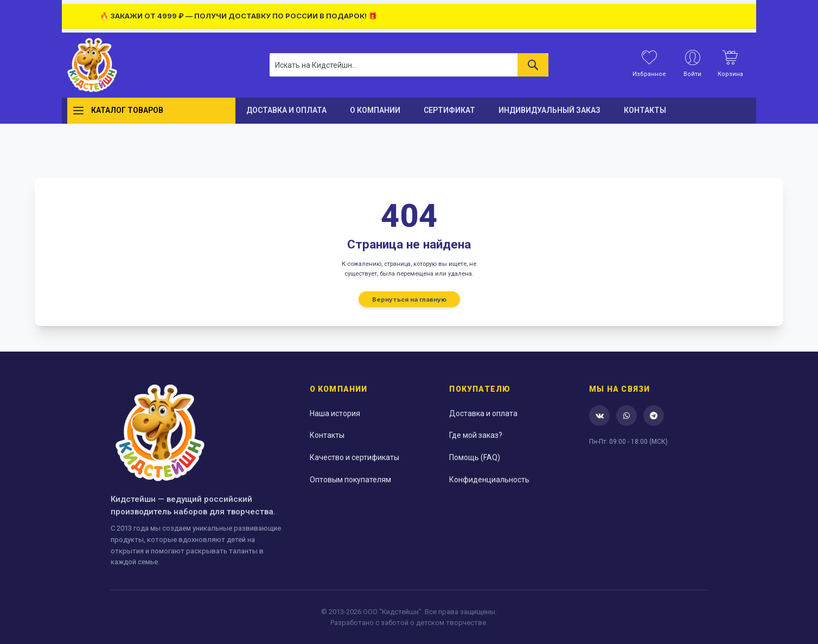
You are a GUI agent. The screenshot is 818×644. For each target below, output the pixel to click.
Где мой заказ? (476, 435)
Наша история (335, 413)
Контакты (327, 435)
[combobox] (409, 65)
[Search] (533, 65)
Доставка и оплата (483, 413)
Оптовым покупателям (350, 480)
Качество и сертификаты (354, 457)
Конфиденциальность (489, 480)
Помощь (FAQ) (475, 457)
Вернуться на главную (409, 299)
